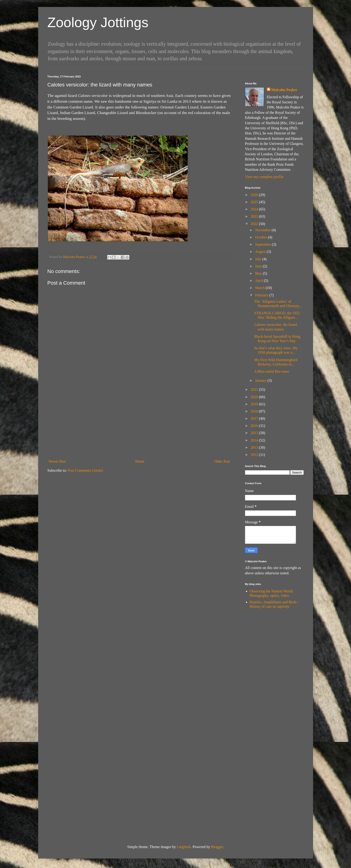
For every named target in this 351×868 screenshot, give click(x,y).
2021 (255, 389)
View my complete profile (264, 177)
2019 (255, 404)
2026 (255, 195)
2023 (255, 216)
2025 (255, 202)
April (259, 281)
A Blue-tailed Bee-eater (272, 371)
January (261, 380)
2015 (255, 433)
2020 (255, 397)
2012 (255, 455)
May (259, 273)
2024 (255, 209)
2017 (255, 418)
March (260, 288)
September (263, 244)
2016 (255, 426)
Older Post (222, 461)
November (263, 230)
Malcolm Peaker (284, 90)
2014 (255, 440)
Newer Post (57, 461)
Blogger (217, 847)
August (261, 252)
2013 (255, 447)
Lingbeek (184, 847)
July (259, 259)
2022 (255, 224)
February (262, 295)
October (261, 237)
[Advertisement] (139, 423)
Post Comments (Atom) (85, 470)
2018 (255, 411)
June (259, 266)
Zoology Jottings (98, 22)
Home (140, 461)
